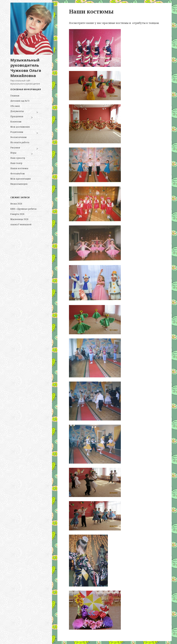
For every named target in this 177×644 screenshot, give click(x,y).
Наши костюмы (19, 168)
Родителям (17, 132)
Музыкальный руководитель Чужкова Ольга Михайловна (26, 68)
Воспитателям (18, 137)
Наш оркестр (18, 158)
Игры (13, 153)
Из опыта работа (20, 142)
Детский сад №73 (20, 101)
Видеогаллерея (19, 184)
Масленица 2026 (19, 219)
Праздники (17, 116)
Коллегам (16, 122)
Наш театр (16, 163)
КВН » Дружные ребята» (24, 209)
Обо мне (15, 106)
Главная (15, 96)
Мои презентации (21, 179)
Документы (17, 111)
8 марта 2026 (17, 214)
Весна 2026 (16, 204)
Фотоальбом (18, 174)
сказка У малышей (21, 224)
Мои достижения (20, 127)
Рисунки (15, 148)
